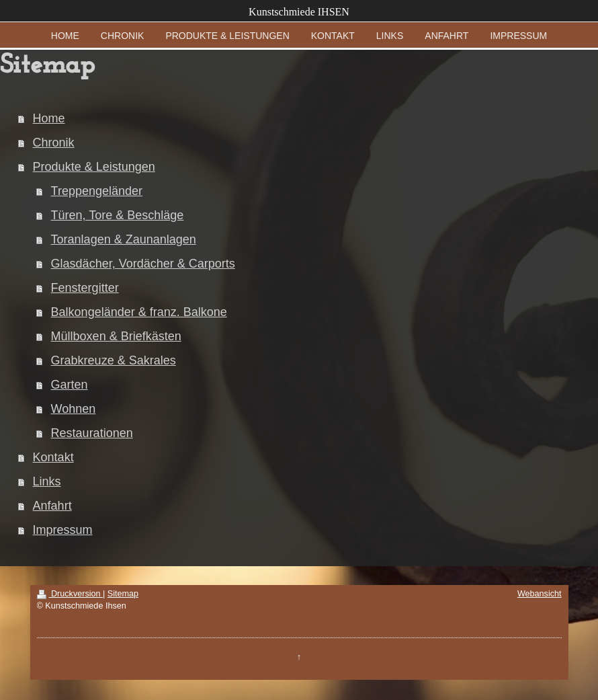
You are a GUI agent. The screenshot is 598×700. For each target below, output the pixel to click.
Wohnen (74, 409)
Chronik (54, 143)
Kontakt (53, 457)
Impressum (63, 530)
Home (49, 118)
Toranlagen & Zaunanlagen (124, 239)
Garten (70, 385)
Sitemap (123, 594)
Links (47, 481)
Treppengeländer (97, 191)
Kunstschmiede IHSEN (299, 12)
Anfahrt (52, 506)
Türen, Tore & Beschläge (118, 215)
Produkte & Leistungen (94, 167)
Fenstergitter (85, 288)
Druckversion (70, 594)
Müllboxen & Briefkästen (116, 336)
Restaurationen (92, 433)
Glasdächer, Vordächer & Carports (143, 264)
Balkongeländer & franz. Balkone (139, 312)
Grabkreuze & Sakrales (114, 360)
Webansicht (540, 594)
